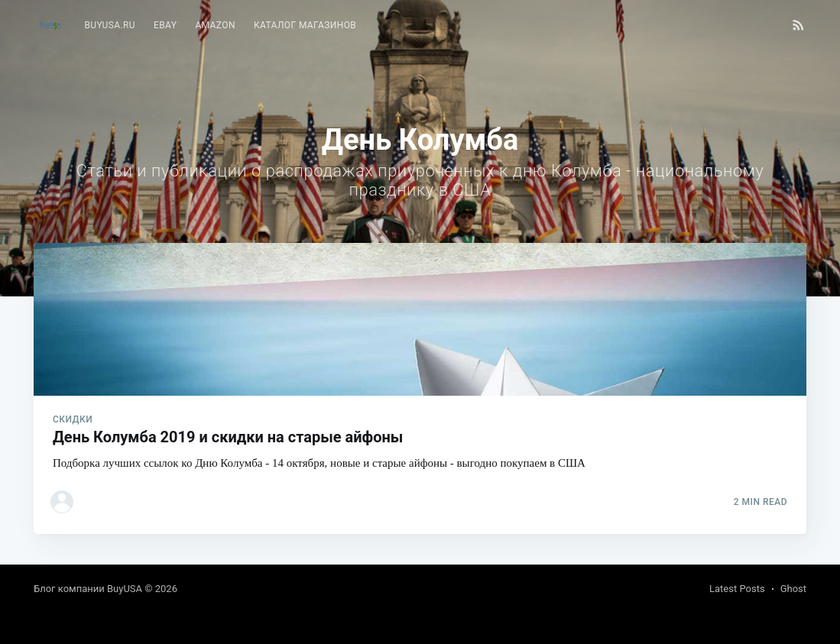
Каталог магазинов (305, 25)
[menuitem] (110, 26)
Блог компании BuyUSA (88, 589)
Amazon (215, 25)
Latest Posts (737, 589)
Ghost (793, 589)
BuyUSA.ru (110, 25)
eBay (165, 25)
